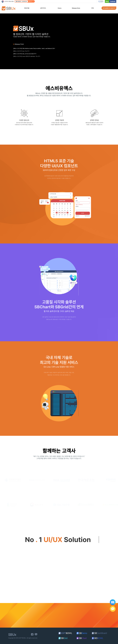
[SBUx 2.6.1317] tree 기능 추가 (21, 53)
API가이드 (43, 8)
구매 (92, 8)
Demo (60, 8)
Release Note (76, 8)
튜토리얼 (27, 8)
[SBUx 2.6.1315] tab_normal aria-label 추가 (25, 56)
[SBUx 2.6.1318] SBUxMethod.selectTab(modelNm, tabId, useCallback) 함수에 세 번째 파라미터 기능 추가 (34, 50)
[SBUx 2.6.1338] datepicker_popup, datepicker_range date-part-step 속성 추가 (34, 48)
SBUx (10, 8)
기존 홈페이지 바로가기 (109, 8)
